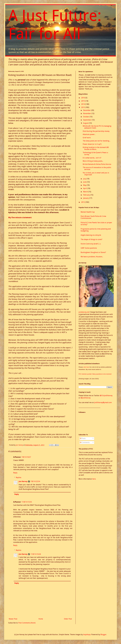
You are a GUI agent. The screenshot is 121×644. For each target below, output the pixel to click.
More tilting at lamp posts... (93, 161)
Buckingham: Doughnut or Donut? (93, 252)
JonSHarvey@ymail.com (103, 402)
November (87, 113)
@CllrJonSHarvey (106, 396)
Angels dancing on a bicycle (91, 235)
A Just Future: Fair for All (55, 25)
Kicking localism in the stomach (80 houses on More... (96, 148)
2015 (83, 101)
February (87, 195)
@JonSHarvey (86, 398)
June (85, 182)
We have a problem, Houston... (92, 257)
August (86, 123)
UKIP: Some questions (89, 248)
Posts (83, 438)
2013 (83, 107)
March (86, 192)
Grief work (87, 138)
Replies (19, 477)
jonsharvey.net (84, 312)
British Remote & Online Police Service (97, 164)
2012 (83, 202)
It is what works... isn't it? (92, 158)
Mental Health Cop (88, 212)
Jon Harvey (23, 481)
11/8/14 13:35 (27, 502)
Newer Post (13, 619)
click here (86, 367)
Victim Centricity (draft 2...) (91, 244)
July (85, 179)
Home (41, 619)
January (86, 198)
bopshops (87, 635)
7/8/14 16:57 (26, 457)
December (87, 110)
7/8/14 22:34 (35, 481)
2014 (83, 104)
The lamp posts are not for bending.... (97, 141)
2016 (83, 98)
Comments (85, 442)
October (86, 117)
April (85, 188)
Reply (15, 473)
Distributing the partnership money (96, 131)
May (85, 185)
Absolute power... (89, 134)
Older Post (68, 619)
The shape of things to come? (91, 239)
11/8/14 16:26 (36, 554)
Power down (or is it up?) (92, 144)
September (87, 120)
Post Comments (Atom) (27, 623)
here (94, 479)
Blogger (103, 635)
